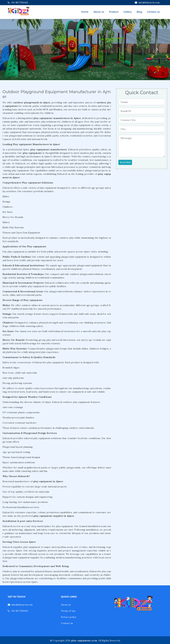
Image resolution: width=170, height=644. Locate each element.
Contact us (153, 12)
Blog (139, 12)
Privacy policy (69, 617)
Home (85, 12)
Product (114, 12)
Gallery (128, 12)
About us (99, 12)
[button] (13, 50)
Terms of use (68, 611)
